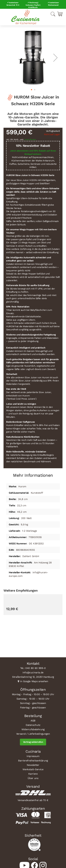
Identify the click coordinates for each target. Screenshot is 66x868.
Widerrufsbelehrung (33, 729)
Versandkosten (30, 139)
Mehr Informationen (33, 475)
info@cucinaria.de (33, 672)
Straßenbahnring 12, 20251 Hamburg (33, 677)
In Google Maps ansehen (34, 681)
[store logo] (26, 17)
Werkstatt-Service (33, 769)
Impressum (33, 756)
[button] (55, 58)
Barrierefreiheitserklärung (33, 761)
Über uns (33, 778)
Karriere (33, 774)
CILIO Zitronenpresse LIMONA (23, 640)
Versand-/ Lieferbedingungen (33, 734)
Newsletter (33, 765)
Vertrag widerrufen (33, 742)
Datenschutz (33, 725)
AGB (33, 721)
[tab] (33, 474)
